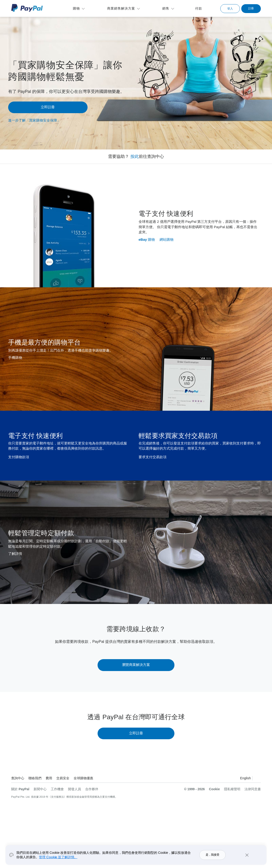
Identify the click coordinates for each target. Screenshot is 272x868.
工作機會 (57, 789)
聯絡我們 (35, 778)
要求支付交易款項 (153, 457)
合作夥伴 (92, 789)
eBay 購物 (147, 239)
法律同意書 (253, 789)
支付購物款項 (19, 457)
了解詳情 (15, 554)
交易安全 (63, 778)
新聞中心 (40, 789)
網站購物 (167, 239)
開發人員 (75, 789)
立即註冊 (48, 107)
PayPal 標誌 (27, 8)
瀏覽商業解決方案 (136, 665)
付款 (199, 8)
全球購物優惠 (83, 778)
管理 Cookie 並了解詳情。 (58, 857)
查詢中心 (18, 778)
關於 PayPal (20, 789)
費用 (49, 778)
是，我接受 (212, 855)
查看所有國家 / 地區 (257, 779)
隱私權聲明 (232, 789)
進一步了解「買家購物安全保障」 (34, 120)
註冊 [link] (251, 8)
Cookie (214, 789)
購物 (76, 8)
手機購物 (15, 358)
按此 (135, 156)
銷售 (166, 8)
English (245, 778)
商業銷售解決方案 (121, 8)
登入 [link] (230, 9)
